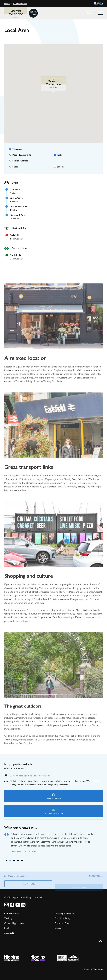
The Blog (8, 918)
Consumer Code (62, 923)
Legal (7, 928)
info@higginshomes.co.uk (15, 878)
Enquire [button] (91, 13)
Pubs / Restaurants (20, 155)
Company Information (64, 913)
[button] (53, 85)
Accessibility (10, 933)
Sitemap (58, 928)
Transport (16, 149)
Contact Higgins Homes (15, 923)
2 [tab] (10, 860)
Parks (58, 155)
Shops (14, 167)
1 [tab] (6, 860)
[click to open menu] (100, 13)
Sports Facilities (19, 161)
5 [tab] (22, 860)
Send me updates (53, 796)
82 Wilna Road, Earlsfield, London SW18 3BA (30, 776)
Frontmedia (98, 969)
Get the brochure (53, 811)
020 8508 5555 (96, 878)
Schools (59, 167)
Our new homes (20, 4)
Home (7, 4)
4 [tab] (18, 860)
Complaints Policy (62, 918)
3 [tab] (14, 860)
